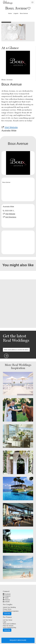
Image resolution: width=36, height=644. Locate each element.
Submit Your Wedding (9, 607)
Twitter (6, 598)
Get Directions (11, 217)
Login (5, 622)
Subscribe (7, 614)
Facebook (7, 594)
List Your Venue (8, 620)
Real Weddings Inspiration (11, 611)
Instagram (7, 596)
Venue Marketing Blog (9, 628)
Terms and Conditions (9, 624)
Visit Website (11, 127)
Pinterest (6, 600)
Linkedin (6, 602)
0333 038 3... (10, 211)
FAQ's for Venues (8, 626)
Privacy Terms (7, 609)
